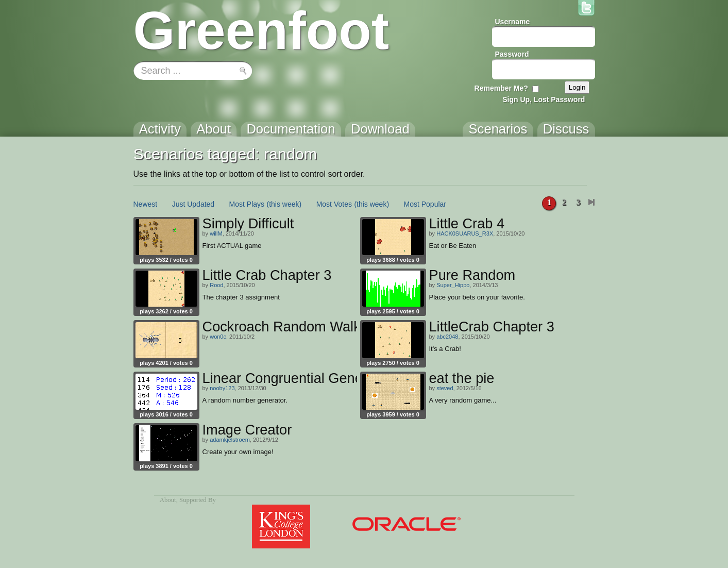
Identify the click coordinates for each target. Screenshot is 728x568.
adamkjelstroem (230, 440)
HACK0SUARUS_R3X (465, 233)
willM (216, 233)
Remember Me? (501, 88)
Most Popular (425, 204)
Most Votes (334, 204)
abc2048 (447, 337)
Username (513, 22)
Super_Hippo (453, 285)
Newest (146, 204)
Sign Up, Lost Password (544, 99)
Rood (216, 285)
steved (445, 388)
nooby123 (222, 388)
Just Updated (193, 204)
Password (512, 54)
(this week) (284, 204)
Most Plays (247, 204)
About (168, 500)
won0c (218, 337)
